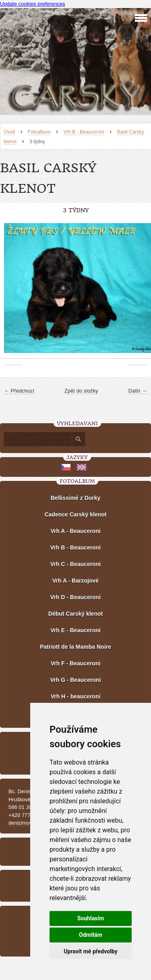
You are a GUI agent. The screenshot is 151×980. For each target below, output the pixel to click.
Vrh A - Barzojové (75, 581)
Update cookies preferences (33, 4)
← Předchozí (19, 391)
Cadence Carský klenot (75, 514)
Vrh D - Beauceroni (75, 597)
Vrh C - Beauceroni (75, 564)
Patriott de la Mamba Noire (75, 647)
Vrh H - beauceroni (76, 696)
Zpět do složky (81, 391)
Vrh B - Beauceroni (84, 132)
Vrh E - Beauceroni (75, 630)
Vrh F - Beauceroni (76, 663)
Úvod (9, 132)
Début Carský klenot (75, 614)
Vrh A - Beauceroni (75, 531)
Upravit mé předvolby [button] (90, 951)
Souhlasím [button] (91, 918)
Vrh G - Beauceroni (75, 680)
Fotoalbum (39, 132)
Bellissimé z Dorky (76, 498)
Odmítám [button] (91, 935)
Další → (138, 391)
